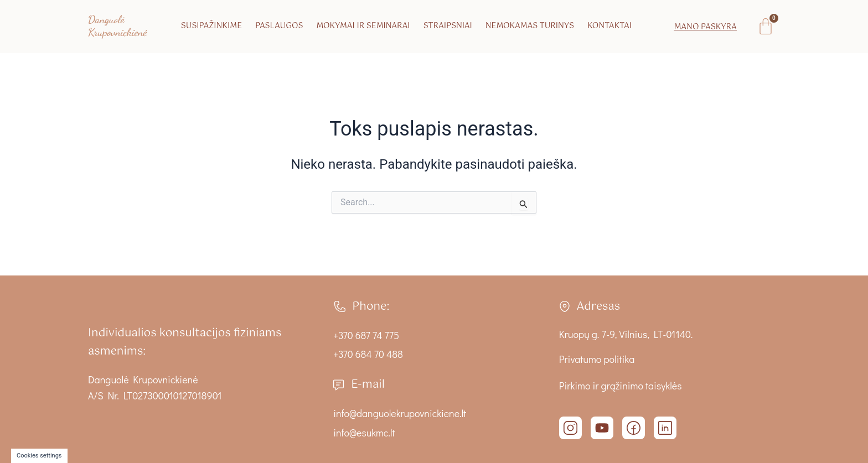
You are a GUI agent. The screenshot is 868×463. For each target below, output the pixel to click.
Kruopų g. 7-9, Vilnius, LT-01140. (626, 334)
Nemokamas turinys (530, 26)
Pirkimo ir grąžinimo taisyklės (621, 386)
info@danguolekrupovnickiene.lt (400, 413)
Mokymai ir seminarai (363, 26)
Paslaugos (279, 26)
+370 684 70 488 (368, 354)
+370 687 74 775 (366, 335)
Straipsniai (448, 26)
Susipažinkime (211, 26)
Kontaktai (609, 26)
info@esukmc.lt (364, 433)
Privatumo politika (597, 359)
